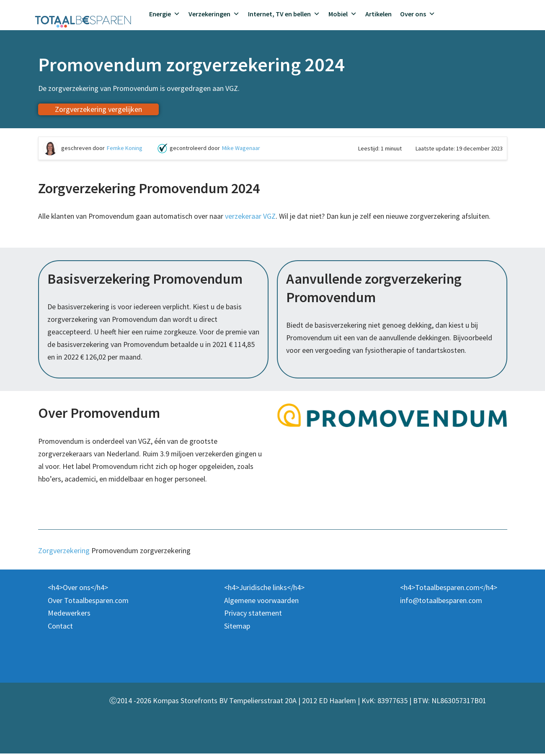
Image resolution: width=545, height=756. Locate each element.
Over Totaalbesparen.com (88, 603)
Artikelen (378, 14)
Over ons (418, 14)
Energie (165, 14)
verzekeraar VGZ (253, 216)
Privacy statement (253, 615)
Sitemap (237, 628)
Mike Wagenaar (241, 148)
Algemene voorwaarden (261, 603)
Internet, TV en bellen (284, 14)
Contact (60, 628)
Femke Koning (125, 148)
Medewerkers (69, 615)
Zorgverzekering (64, 553)
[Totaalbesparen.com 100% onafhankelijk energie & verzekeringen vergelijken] (83, 21)
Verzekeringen (214, 14)
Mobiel (343, 14)
